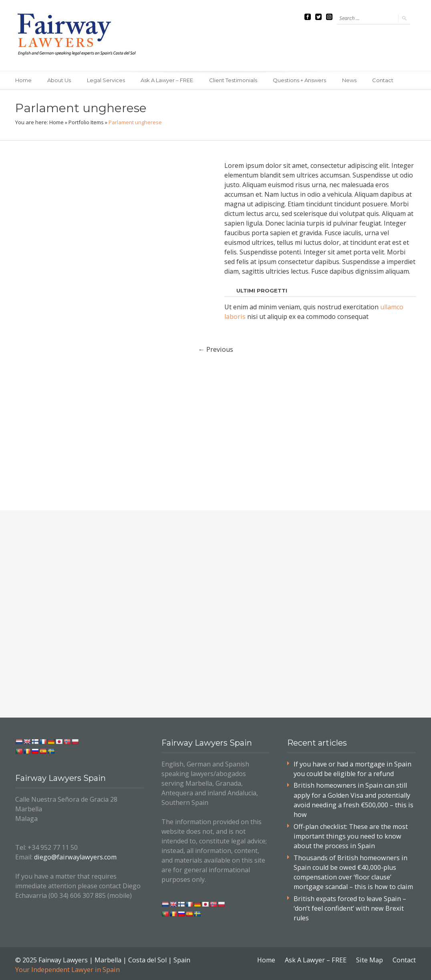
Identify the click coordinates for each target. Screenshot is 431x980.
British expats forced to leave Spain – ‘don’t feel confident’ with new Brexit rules (349, 906)
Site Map (370, 958)
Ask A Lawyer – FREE (168, 80)
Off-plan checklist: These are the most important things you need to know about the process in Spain (350, 835)
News (350, 80)
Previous (215, 349)
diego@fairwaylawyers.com (75, 857)
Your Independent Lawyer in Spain (67, 967)
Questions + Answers (301, 80)
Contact (384, 80)
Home (23, 80)
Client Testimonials (234, 80)
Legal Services (106, 80)
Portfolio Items (86, 122)
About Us (59, 80)
